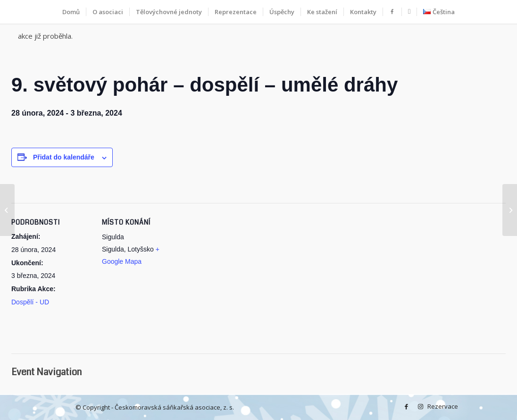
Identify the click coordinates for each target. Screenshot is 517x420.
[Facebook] (406, 406)
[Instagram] (420, 406)
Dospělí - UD (30, 302)
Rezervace (434, 406)
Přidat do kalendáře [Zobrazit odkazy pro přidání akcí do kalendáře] (64, 157)
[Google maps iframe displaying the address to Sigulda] (242, 283)
